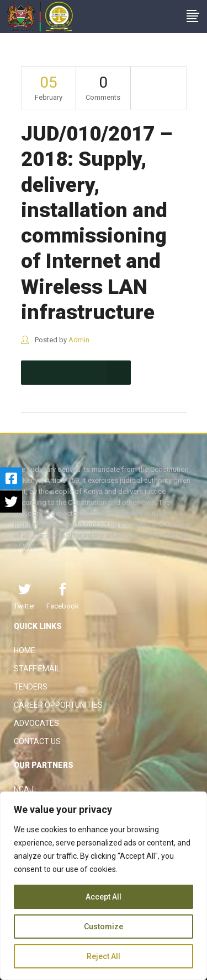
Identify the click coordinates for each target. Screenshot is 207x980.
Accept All (104, 897)
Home (25, 650)
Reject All (104, 956)
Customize (104, 927)
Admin (79, 340)
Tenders (31, 687)
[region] (104, 886)
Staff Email (37, 669)
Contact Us (37, 741)
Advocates (36, 723)
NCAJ (24, 789)
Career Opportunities (58, 705)
